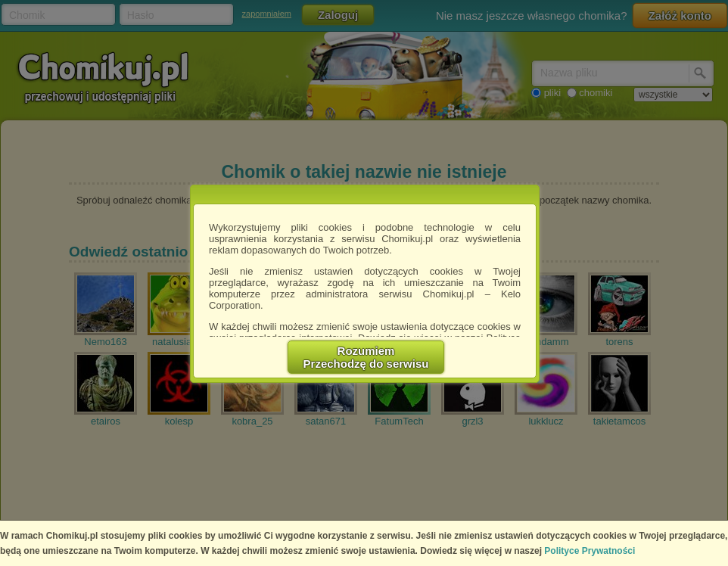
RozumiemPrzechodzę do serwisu (366, 357)
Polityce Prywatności (590, 551)
